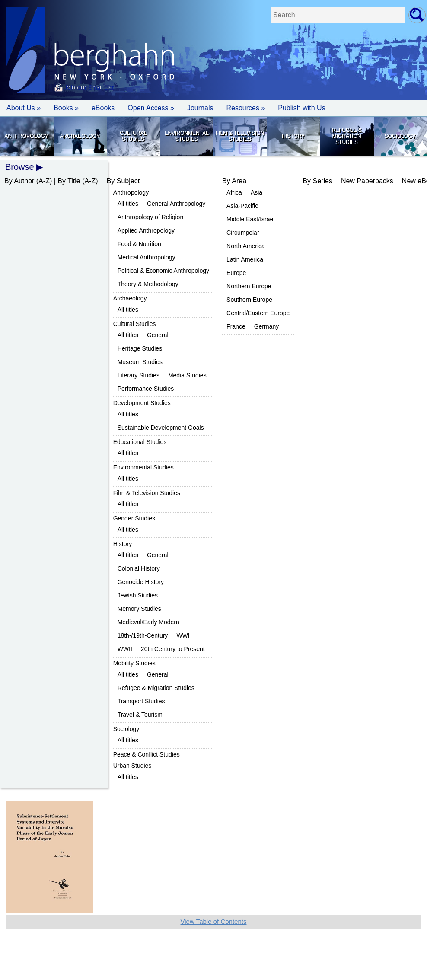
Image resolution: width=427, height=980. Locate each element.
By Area (234, 181)
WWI (183, 635)
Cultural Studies (133, 136)
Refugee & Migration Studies (346, 136)
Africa (234, 192)
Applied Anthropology (146, 230)
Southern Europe (249, 300)
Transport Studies (141, 701)
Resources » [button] (245, 108)
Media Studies (187, 375)
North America (246, 246)
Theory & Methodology (148, 284)
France (236, 326)
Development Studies (142, 403)
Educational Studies (140, 442)
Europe (236, 273)
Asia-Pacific (242, 206)
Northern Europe (249, 286)
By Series (317, 181)
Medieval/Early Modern (148, 622)
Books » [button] (66, 108)
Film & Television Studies (240, 136)
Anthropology (26, 136)
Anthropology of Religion (151, 217)
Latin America (245, 259)
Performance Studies (146, 389)
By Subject (123, 181)
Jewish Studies (138, 595)
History (293, 136)
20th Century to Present (173, 649)
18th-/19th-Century (143, 635)
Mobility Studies (134, 663)
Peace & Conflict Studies (147, 754)
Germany (267, 326)
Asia (257, 192)
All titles (128, 204)
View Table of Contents (214, 921)
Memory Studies (139, 609)
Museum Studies (140, 362)
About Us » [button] (24, 108)
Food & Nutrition (139, 244)
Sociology (400, 136)
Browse (20, 167)
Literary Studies (139, 375)
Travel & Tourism (140, 715)
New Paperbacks (367, 181)
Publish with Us (301, 108)
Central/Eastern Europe (258, 313)
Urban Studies (132, 766)
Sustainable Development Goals (161, 428)
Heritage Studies (140, 348)
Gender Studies (134, 518)
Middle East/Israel (250, 219)
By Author (19, 181)
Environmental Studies (186, 136)
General (158, 335)
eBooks (103, 108)
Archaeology (80, 136)
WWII (125, 649)
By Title (69, 181)
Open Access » (151, 108)
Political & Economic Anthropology (163, 271)
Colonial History (139, 568)
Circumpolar (243, 233)
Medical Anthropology (147, 257)
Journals (200, 108)
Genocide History (141, 582)
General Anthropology (176, 204)
